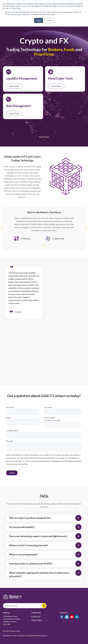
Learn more (14, 86)
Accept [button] (39, 20)
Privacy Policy (37, 620)
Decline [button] (49, 20)
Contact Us (36, 616)
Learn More (56, 86)
